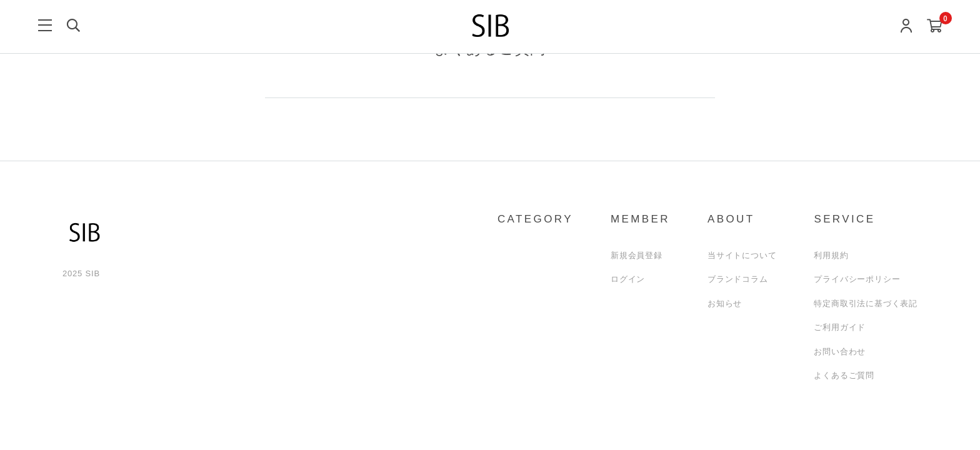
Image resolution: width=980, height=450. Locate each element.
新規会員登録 (637, 255)
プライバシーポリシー (857, 279)
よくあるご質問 (844, 375)
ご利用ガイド (840, 327)
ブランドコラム (738, 279)
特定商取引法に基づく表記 (866, 303)
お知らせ (725, 303)
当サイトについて (742, 255)
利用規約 (831, 255)
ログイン (628, 279)
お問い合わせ (840, 352)
